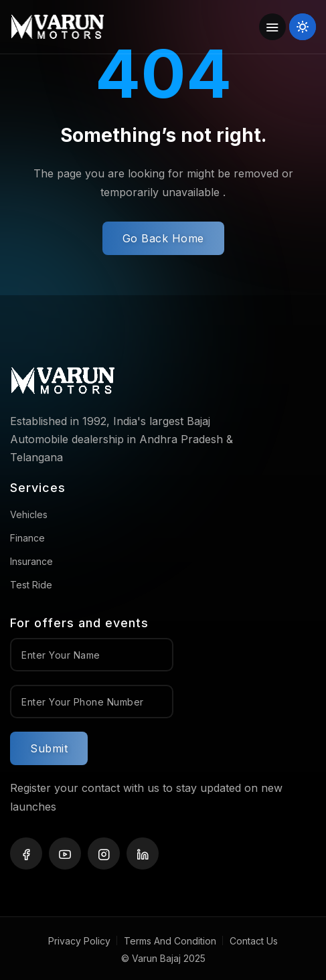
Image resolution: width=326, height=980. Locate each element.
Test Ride (31, 585)
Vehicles (29, 514)
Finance (27, 538)
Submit (49, 748)
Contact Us (254, 941)
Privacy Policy (79, 941)
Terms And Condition (170, 941)
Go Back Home (163, 238)
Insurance (31, 561)
